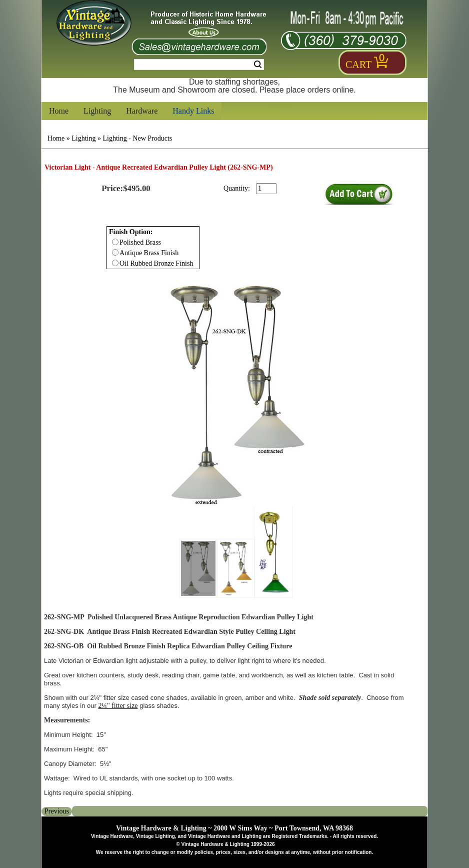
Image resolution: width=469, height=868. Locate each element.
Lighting (97, 111)
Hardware (142, 111)
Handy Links (193, 111)
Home (59, 111)
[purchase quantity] (266, 189)
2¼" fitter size (118, 706)
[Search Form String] (199, 65)
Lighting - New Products (137, 138)
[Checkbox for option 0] (115, 242)
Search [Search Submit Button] (258, 65)
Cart (358, 65)
